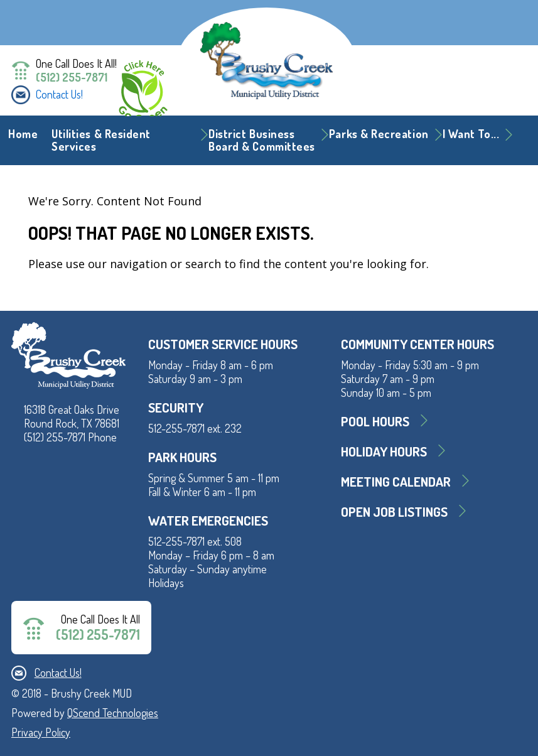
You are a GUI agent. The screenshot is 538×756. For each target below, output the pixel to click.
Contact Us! (59, 94)
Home (23, 134)
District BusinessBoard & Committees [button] (262, 140)
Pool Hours (375, 421)
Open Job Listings (394, 511)
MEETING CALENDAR (396, 481)
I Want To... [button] (471, 134)
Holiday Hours (384, 451)
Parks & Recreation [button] (379, 134)
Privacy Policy (41, 732)
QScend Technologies (113, 713)
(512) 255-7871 (72, 77)
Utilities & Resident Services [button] (101, 140)
